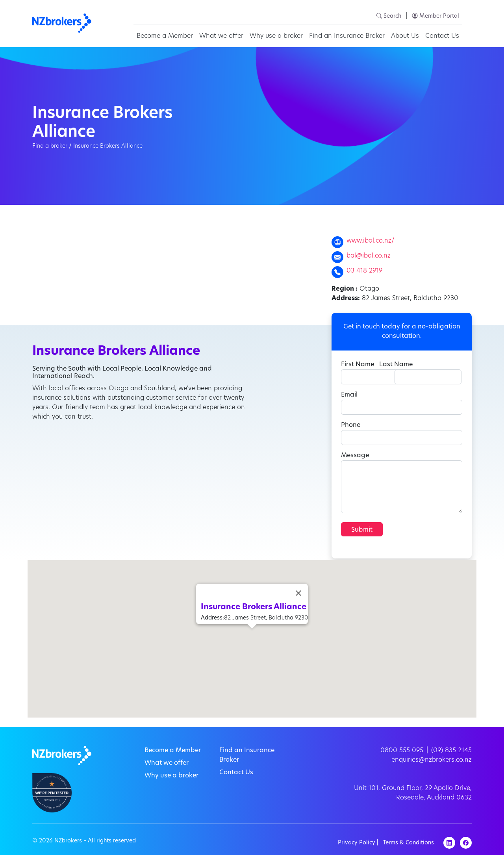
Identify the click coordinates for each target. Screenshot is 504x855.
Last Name (396, 365)
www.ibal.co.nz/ (371, 241)
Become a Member (165, 36)
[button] (252, 636)
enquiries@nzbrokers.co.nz (432, 760)
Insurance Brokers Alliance (108, 146)
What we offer (221, 36)
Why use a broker (276, 36)
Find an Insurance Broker (347, 36)
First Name (358, 365)
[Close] (298, 593)
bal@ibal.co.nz (369, 256)
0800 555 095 (402, 751)
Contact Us (442, 36)
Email (349, 395)
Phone (351, 425)
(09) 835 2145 (451, 751)
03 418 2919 (364, 271)
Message (355, 456)
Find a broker (50, 146)
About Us (405, 36)
